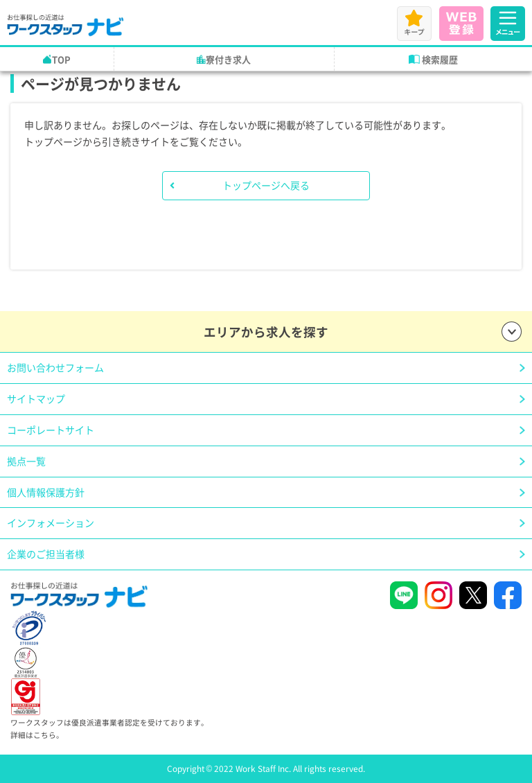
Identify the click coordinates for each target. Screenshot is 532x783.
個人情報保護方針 (46, 492)
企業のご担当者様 (46, 554)
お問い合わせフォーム (55, 367)
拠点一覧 (26, 461)
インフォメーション (51, 522)
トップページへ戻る (266, 185)
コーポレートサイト (51, 430)
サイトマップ (36, 398)
